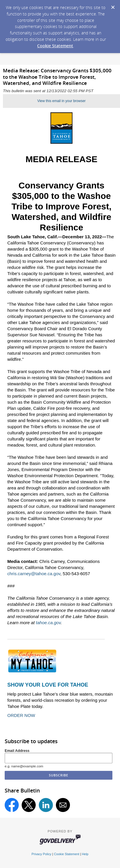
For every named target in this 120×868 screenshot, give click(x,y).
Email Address (17, 751)
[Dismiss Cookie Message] (113, 6)
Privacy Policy (42, 854)
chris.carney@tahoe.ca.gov (34, 574)
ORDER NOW (21, 715)
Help (85, 854)
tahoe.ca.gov (48, 623)
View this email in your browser (61, 101)
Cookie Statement (55, 46)
